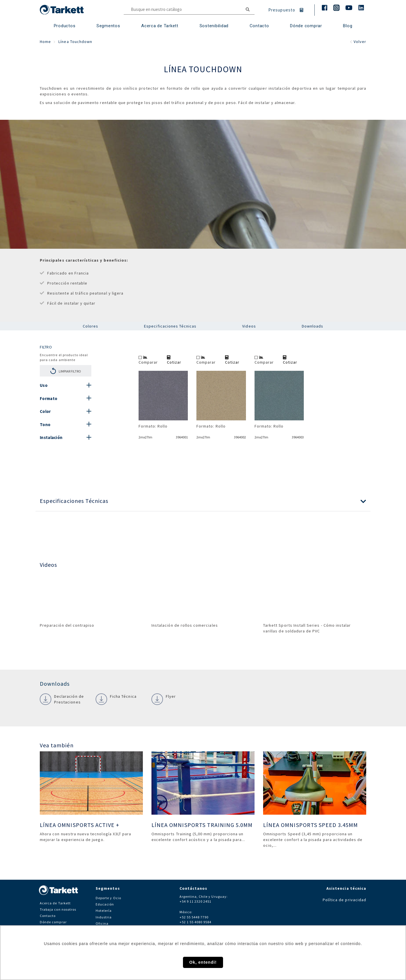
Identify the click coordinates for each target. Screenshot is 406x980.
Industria (104, 917)
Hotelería (104, 911)
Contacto (48, 916)
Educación (105, 904)
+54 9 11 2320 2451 (196, 901)
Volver (358, 42)
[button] (203, 501)
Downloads (313, 326)
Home (45, 42)
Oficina (102, 923)
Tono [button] (45, 425)
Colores (90, 326)
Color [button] (45, 411)
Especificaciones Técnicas (170, 326)
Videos (249, 326)
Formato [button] (49, 398)
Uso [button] (44, 385)
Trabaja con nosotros (58, 909)
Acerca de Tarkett (160, 26)
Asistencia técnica (346, 888)
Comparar (148, 360)
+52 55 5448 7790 (194, 917)
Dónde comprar (306, 26)
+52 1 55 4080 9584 (196, 922)
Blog (348, 26)
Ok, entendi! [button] (203, 962)
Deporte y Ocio (108, 898)
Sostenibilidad (214, 26)
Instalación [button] (51, 437)
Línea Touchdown (75, 42)
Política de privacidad (344, 900)
